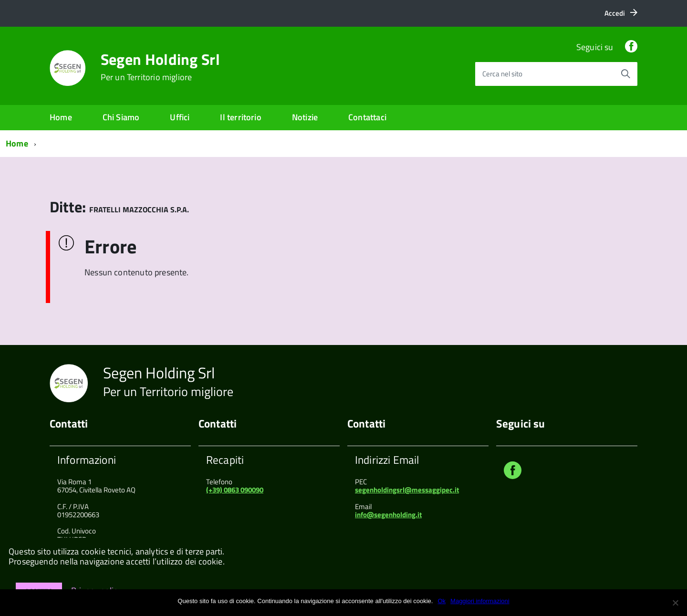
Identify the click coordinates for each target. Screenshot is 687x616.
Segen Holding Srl (160, 67)
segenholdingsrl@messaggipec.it (407, 490)
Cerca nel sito (502, 74)
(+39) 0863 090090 (235, 490)
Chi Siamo (121, 117)
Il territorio (240, 117)
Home (61, 117)
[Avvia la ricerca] (625, 74)
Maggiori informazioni (480, 601)
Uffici (180, 117)
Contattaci (367, 117)
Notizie (305, 117)
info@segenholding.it (388, 515)
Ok (442, 601)
